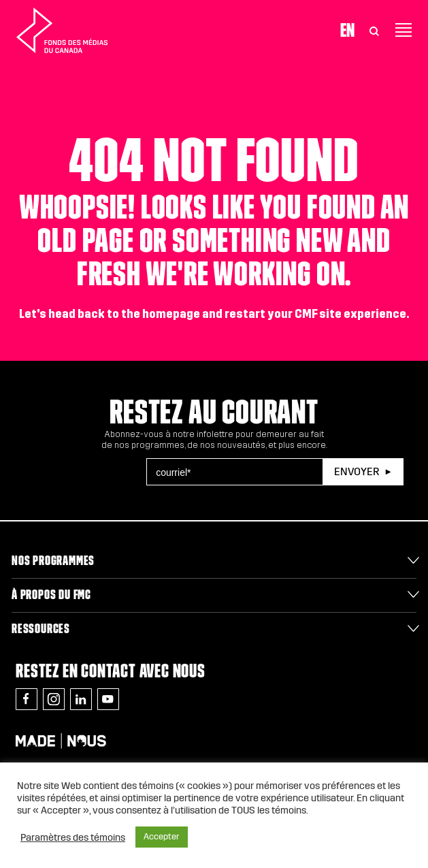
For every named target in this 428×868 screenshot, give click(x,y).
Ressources (41, 628)
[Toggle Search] (374, 30)
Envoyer (357, 471)
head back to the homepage (124, 314)
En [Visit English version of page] (347, 30)
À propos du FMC (51, 594)
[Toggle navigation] (404, 30)
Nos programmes (53, 560)
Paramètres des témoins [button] (73, 837)
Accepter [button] (162, 837)
